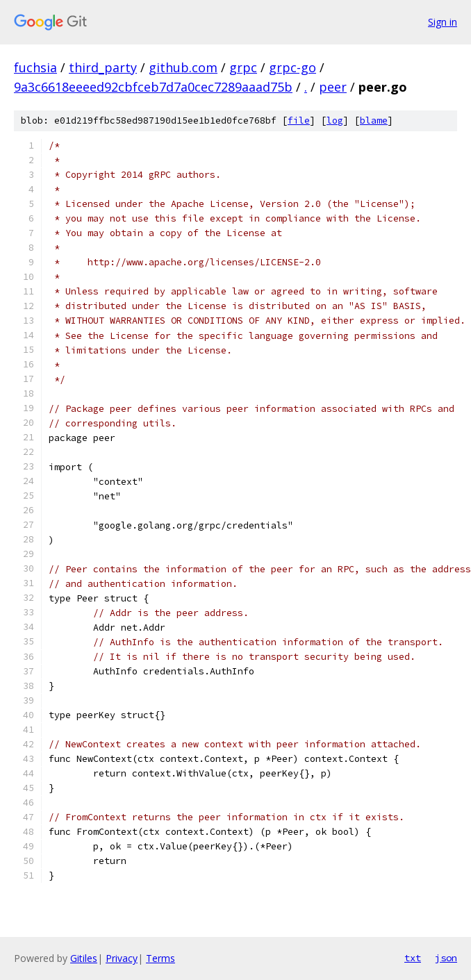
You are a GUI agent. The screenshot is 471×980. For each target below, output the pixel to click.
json (446, 958)
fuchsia (35, 67)
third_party (103, 67)
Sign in (443, 22)
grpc (243, 67)
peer (333, 87)
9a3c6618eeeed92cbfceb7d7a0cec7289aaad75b (153, 87)
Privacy (122, 958)
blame (374, 121)
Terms (160, 958)
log (335, 121)
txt (413, 958)
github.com (183, 67)
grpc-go (292, 67)
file (299, 121)
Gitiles (84, 958)
